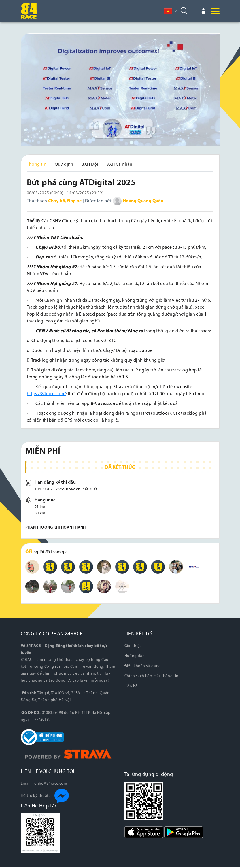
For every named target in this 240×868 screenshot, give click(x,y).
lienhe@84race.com (50, 785)
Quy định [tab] (64, 165)
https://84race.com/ (46, 395)
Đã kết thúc (120, 469)
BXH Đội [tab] (90, 165)
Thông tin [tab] (37, 165)
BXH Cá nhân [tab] (119, 165)
